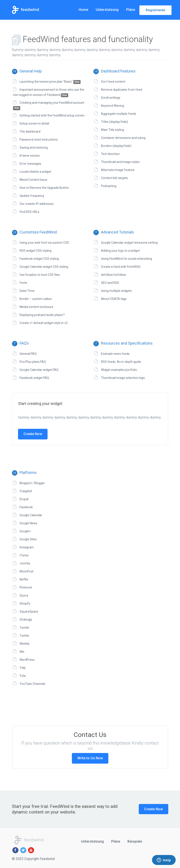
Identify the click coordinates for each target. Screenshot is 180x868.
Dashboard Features (114, 71)
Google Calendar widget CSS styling (44, 267)
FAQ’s (20, 343)
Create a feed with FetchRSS (121, 267)
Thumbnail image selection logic (123, 378)
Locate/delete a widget (35, 172)
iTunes (24, 555)
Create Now (33, 434)
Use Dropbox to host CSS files (40, 275)
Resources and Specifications (123, 343)
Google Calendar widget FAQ (39, 370)
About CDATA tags (114, 299)
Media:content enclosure (36, 307)
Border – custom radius (36, 299)
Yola (23, 676)
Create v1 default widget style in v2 (44, 323)
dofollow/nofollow (114, 275)
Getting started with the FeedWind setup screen (52, 115)
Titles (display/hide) (115, 122)
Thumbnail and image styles (120, 162)
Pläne (131, 10)
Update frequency (32, 196)
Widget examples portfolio (119, 370)
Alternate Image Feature (118, 170)
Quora (24, 595)
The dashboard (30, 132)
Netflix (24, 579)
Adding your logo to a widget (120, 251)
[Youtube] (31, 850)
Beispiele (135, 841)
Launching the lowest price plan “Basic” (50, 82)
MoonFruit (26, 571)
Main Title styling (112, 130)
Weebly (25, 644)
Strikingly (26, 620)
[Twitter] (23, 850)
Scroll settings (111, 98)
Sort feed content (113, 82)
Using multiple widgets (116, 291)
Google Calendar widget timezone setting (129, 243)
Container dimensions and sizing (123, 138)
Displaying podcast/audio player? (42, 315)
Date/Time (27, 291)
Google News (28, 523)
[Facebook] (15, 850)
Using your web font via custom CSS (44, 243)
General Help (27, 71)
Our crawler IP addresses (37, 204)
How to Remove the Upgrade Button (44, 188)
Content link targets (114, 178)
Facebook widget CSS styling (39, 259)
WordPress (27, 660)
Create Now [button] (154, 809)
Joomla (25, 563)
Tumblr (24, 628)
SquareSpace (29, 612)
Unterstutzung (107, 10)
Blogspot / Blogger (32, 483)
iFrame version (30, 156)
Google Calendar (31, 515)
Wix (22, 652)
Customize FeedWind (34, 232)
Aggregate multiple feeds (119, 114)
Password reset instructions (39, 140)
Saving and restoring (34, 148)
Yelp (23, 668)
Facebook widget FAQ (34, 378)
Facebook (26, 507)
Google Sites (28, 539)
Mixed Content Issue (33, 180)
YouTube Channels (32, 684)
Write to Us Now (90, 758)
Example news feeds (115, 354)
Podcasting (109, 186)
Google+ (25, 531)
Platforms (24, 473)
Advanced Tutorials (114, 232)
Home (83, 10)
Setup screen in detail (34, 123)
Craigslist (26, 491)
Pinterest (26, 587)
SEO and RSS (110, 283)
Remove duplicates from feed (121, 90)
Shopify (25, 603)
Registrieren (155, 10)
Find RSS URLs (29, 212)
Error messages (30, 164)
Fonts (23, 283)
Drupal (24, 499)
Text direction (110, 154)
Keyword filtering (112, 106)
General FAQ (28, 354)
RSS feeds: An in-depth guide (121, 362)
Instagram (27, 547)
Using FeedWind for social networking (126, 259)
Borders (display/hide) (116, 146)
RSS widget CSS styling (36, 251)
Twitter (25, 636)
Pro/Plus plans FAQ (33, 362)
